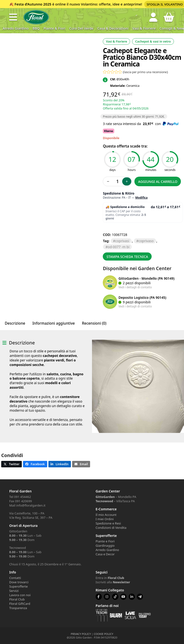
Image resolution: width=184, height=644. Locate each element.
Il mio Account (106, 515)
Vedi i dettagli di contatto (135, 287)
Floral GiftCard (20, 604)
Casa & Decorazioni (113, 28)
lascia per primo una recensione (145, 72)
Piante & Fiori (54, 28)
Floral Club (17, 599)
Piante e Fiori (105, 541)
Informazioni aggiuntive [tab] (54, 323)
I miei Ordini (105, 519)
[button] (13, 17)
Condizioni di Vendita (111, 528)
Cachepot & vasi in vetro (153, 41)
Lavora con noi (20, 595)
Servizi (14, 591)
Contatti (15, 578)
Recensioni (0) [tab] (94, 323)
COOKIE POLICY (103, 634)
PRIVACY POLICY (81, 634)
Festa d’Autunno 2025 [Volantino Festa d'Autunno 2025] (33, 4)
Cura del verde (81, 28)
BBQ (36, 28)
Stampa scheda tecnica (127, 257)
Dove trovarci (19, 582)
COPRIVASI (122, 241)
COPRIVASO (146, 241)
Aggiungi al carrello (158, 182)
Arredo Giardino (16, 28)
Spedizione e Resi (108, 523)
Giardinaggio (105, 546)
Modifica (141, 198)
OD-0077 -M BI (119, 247)
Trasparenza (18, 608)
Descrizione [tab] (15, 323)
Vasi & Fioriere (144, 28)
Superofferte (18, 586)
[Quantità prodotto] (117, 181)
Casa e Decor (105, 554)
